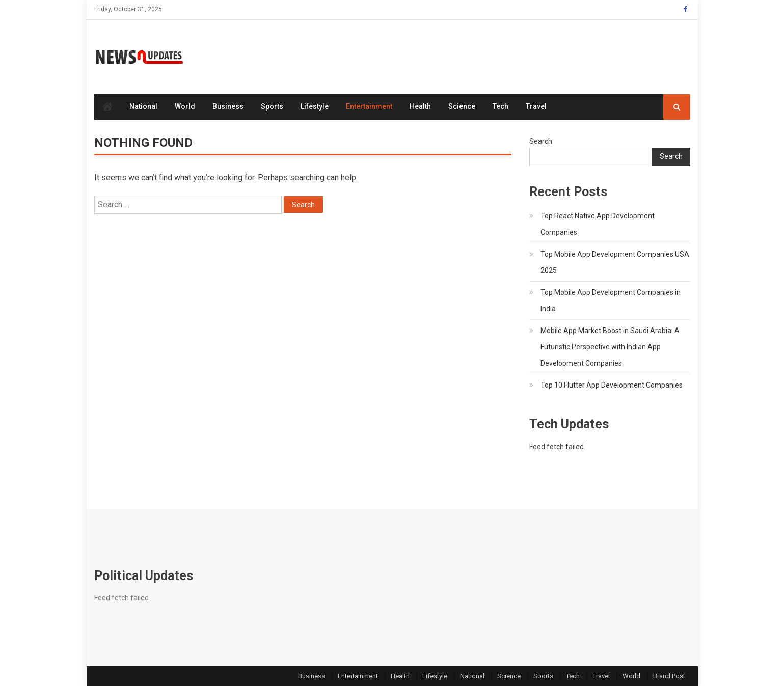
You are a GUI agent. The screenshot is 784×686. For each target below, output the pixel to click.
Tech (501, 106)
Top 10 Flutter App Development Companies (612, 385)
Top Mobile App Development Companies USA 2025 (615, 262)
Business (228, 106)
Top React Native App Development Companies (598, 224)
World (185, 106)
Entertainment (369, 106)
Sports (272, 106)
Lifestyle (315, 106)
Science (462, 106)
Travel (536, 106)
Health (420, 106)
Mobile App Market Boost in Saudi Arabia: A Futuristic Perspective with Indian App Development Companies (610, 347)
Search (541, 141)
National (143, 106)
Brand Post (669, 676)
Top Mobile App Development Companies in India (611, 300)
